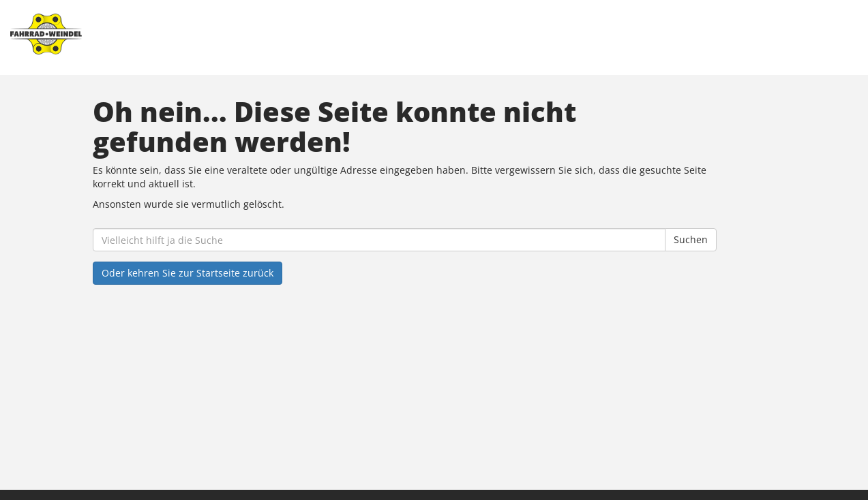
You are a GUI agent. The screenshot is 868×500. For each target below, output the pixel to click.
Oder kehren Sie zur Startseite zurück (188, 273)
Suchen (691, 239)
